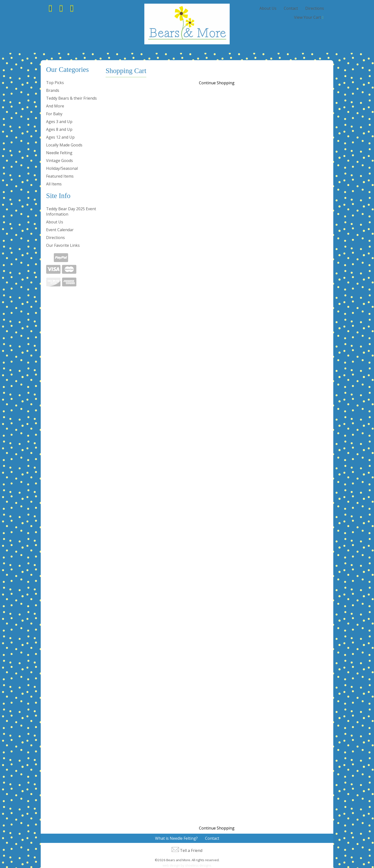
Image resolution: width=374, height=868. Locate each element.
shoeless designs (198, 865)
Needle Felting (59, 153)
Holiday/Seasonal (62, 168)
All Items (54, 184)
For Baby (54, 114)
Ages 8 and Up (59, 129)
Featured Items (60, 176)
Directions (315, 8)
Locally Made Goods (64, 145)
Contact (291, 8)
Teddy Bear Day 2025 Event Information (71, 211)
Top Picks (55, 83)
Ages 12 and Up (60, 137)
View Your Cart (308, 17)
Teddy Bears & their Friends (71, 98)
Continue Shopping (217, 83)
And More (55, 106)
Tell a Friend (191, 850)
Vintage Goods (59, 161)
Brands (53, 90)
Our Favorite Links (63, 245)
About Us (268, 8)
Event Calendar (60, 230)
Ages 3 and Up (59, 122)
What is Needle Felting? (176, 838)
